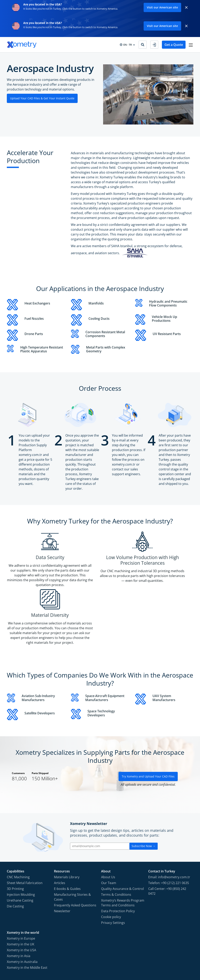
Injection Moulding (21, 847)
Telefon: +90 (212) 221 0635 (169, 835)
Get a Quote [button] (173, 45)
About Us (108, 830)
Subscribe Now (144, 798)
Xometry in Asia (19, 908)
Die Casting (15, 859)
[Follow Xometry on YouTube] (175, 958)
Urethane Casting (20, 853)
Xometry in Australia (22, 914)
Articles (60, 835)
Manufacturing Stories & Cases (72, 849)
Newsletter (62, 864)
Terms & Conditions (116, 847)
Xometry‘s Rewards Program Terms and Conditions (123, 855)
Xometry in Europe (21, 891)
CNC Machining (18, 830)
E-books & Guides (67, 841)
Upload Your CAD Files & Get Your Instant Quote (42, 98)
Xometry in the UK (21, 897)
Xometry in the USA (21, 903)
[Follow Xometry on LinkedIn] (183, 958)
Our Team (109, 835)
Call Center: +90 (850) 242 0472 (167, 844)
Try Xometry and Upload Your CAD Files (148, 729)
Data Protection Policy (118, 864)
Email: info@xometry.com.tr (169, 830)
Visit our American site (162, 7)
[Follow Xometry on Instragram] (166, 958)
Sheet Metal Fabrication (25, 835)
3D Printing (15, 841)
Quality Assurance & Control (122, 841)
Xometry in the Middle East (27, 920)
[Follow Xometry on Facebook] (159, 958)
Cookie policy (111, 869)
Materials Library (67, 830)
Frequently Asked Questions (75, 858)
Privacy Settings (113, 875)
